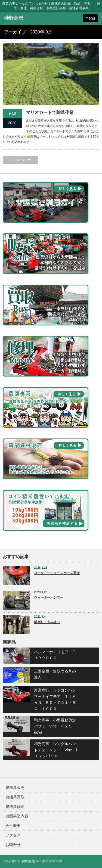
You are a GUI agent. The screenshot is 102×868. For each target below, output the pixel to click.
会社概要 (13, 826)
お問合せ (13, 845)
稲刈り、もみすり (47, 622)
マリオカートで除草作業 (50, 112)
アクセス (13, 835)
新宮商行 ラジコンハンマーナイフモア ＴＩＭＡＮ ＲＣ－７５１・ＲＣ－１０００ (55, 699)
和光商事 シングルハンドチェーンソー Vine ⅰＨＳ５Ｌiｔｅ (55, 750)
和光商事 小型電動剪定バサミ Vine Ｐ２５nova (55, 726)
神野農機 (28, 861)
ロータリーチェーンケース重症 (57, 573)
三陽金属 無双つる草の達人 (55, 674)
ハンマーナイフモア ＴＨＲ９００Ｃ (55, 655)
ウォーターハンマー (49, 598)
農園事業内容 (17, 816)
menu (90, 18)
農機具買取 (15, 797)
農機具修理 (15, 807)
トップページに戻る (20, 160)
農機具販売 (15, 788)
